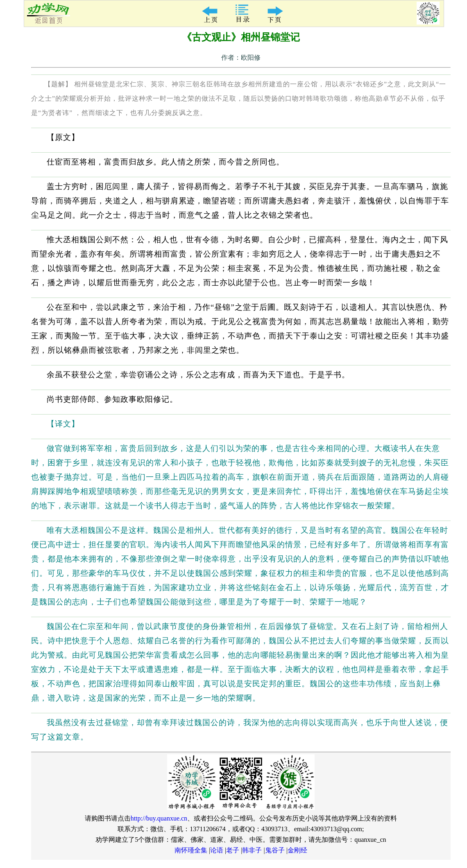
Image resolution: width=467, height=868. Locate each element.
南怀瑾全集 (191, 850)
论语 (217, 850)
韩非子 (252, 850)
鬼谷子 (275, 850)
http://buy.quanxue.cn (159, 818)
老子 (233, 850)
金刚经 (297, 850)
